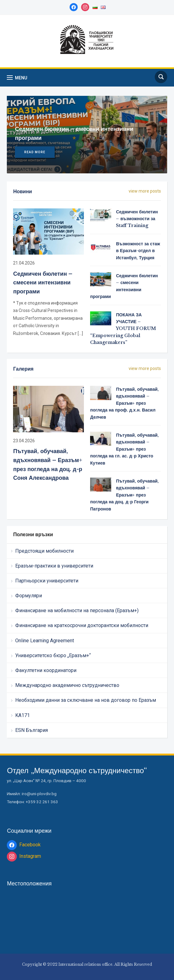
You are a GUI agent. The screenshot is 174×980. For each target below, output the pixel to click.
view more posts (145, 191)
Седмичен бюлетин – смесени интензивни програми (43, 283)
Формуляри (29, 596)
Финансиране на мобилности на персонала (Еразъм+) (77, 610)
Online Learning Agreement (45, 641)
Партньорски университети (47, 581)
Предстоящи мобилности (44, 551)
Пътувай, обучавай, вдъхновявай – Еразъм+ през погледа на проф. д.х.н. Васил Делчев (124, 403)
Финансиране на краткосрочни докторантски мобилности (82, 625)
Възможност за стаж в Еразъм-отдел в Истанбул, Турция (138, 251)
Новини (23, 191)
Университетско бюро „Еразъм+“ (53, 655)
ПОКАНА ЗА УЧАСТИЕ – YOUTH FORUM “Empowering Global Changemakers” (123, 329)
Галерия (23, 369)
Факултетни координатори (46, 670)
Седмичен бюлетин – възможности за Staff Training (137, 219)
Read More (35, 152)
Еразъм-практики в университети (54, 566)
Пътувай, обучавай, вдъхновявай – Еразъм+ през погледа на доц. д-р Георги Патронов (124, 495)
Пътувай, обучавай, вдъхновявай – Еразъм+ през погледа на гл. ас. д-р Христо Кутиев (124, 449)
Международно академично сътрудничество (67, 685)
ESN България (32, 730)
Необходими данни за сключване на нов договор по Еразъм (86, 700)
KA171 (23, 715)
